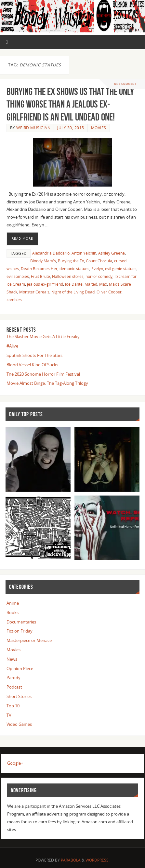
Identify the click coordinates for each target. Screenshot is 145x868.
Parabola (71, 860)
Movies (99, 128)
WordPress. (98, 860)
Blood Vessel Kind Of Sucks (32, 365)
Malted (91, 284)
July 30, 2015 (71, 128)
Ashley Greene (112, 253)
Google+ (15, 763)
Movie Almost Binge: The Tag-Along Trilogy (47, 383)
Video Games (19, 724)
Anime (13, 603)
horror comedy (99, 276)
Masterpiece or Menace (29, 640)
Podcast (14, 687)
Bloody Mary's (43, 261)
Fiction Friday (20, 631)
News (12, 659)
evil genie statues (121, 269)
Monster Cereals (34, 292)
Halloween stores (68, 276)
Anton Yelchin (84, 253)
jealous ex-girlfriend (45, 284)
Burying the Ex (71, 261)
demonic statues (74, 269)
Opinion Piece (20, 669)
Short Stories (19, 697)
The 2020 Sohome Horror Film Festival (43, 374)
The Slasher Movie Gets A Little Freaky (43, 337)
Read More (22, 238)
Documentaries (21, 622)
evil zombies (18, 276)
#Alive (12, 346)
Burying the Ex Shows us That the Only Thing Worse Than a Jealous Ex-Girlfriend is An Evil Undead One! (70, 104)
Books (13, 613)
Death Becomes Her (39, 269)
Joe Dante (74, 284)
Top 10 (13, 706)
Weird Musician (33, 128)
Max (103, 284)
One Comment (125, 84)
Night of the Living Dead (73, 292)
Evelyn (97, 269)
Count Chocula (99, 261)
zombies (14, 300)
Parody (13, 678)
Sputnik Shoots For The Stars (34, 355)
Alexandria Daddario (51, 253)
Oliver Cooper (109, 292)
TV (9, 715)
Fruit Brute (40, 276)
